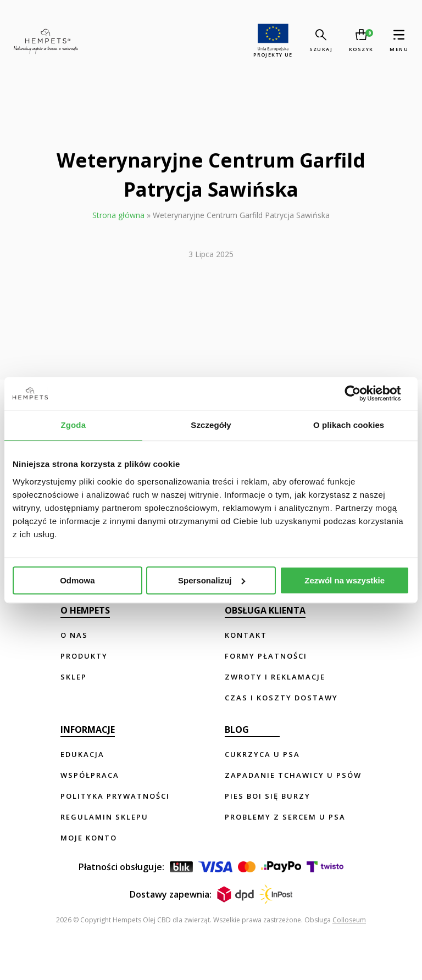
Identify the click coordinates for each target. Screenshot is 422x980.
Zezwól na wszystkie (345, 580)
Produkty (84, 656)
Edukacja (82, 754)
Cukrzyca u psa (262, 754)
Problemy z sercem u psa (285, 817)
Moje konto (89, 838)
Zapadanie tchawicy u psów (293, 775)
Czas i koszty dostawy (281, 698)
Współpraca (90, 775)
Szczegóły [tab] (211, 425)
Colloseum (349, 920)
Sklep (74, 677)
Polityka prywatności (115, 796)
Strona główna (118, 215)
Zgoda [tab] (74, 425)
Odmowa (77, 580)
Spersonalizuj (212, 580)
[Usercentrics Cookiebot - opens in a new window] (361, 393)
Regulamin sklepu (104, 817)
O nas (74, 635)
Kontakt (246, 635)
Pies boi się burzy (268, 796)
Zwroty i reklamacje (275, 677)
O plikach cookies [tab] (349, 425)
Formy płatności (266, 656)
